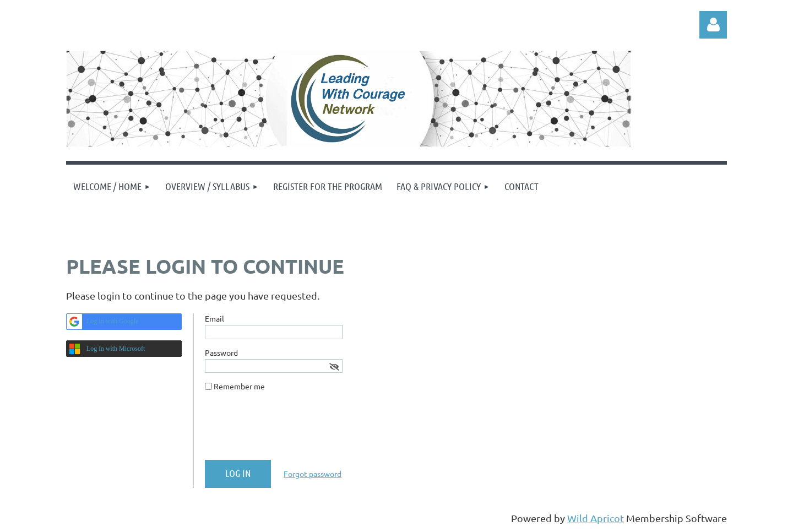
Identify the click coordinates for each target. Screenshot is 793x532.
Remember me (239, 386)
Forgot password (313, 474)
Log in (713, 25)
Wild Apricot (596, 518)
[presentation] (289, 430)
